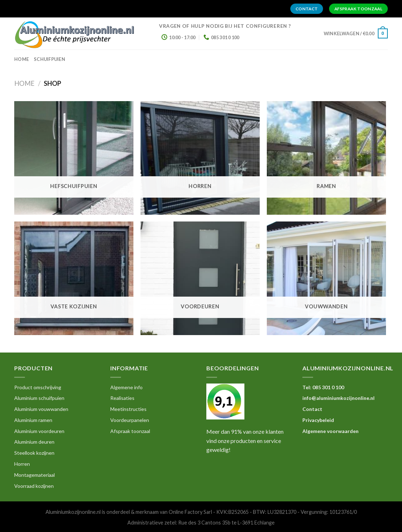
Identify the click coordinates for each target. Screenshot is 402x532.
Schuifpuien (49, 59)
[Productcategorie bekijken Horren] (200, 158)
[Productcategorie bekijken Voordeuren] (200, 278)
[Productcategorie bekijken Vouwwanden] (326, 278)
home (22, 59)
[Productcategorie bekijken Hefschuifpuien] (74, 158)
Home (24, 83)
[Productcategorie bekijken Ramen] (326, 158)
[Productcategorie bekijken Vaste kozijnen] (74, 278)
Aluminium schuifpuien (39, 398)
